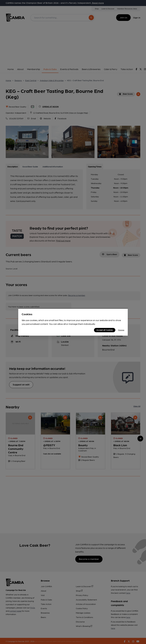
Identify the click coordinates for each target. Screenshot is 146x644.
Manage (121, 330)
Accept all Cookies (105, 330)
